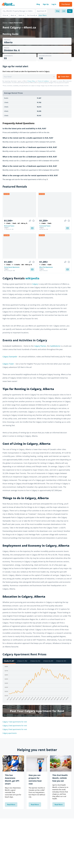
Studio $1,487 (9, 661)
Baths (21, 15)
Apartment (41, 11)
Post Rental (66, 4)
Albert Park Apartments (46, 267)
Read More (11, 805)
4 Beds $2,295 (48, 661)
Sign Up (46, 4)
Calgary (35, 284)
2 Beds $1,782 (22, 661)
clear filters (43, 15)
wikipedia (32, 278)
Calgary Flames (40, 346)
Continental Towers (45, 226)
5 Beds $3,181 (61, 661)
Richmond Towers (9, 226)
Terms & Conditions (43, 81)
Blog (38, 4)
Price (5, 15)
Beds (12, 15)
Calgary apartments (10, 733)
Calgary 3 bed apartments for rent (15, 729)
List (64, 11)
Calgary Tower (8, 364)
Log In (54, 4)
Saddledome (55, 346)
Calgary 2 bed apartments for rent (15, 726)
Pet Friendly (31, 15)
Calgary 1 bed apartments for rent (15, 722)
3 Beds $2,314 (35, 661)
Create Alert (64, 77)
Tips (70, 11)
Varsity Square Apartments (12, 267)
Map (58, 11)
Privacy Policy (31, 81)
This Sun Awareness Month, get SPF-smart (12, 779)
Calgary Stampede (10, 357)
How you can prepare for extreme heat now (35, 779)
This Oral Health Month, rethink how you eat (60, 778)
